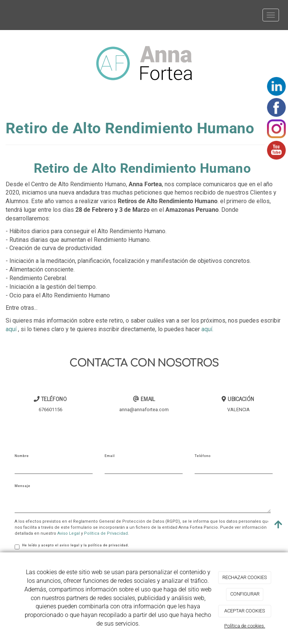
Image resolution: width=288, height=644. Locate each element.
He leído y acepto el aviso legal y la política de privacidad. (72, 546)
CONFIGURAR (245, 594)
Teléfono (203, 456)
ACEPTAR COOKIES (245, 611)
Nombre (22, 456)
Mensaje (22, 486)
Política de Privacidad (106, 533)
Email (110, 456)
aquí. (207, 329)
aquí (11, 329)
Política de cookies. (245, 626)
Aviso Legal (69, 533)
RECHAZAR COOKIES (245, 577)
